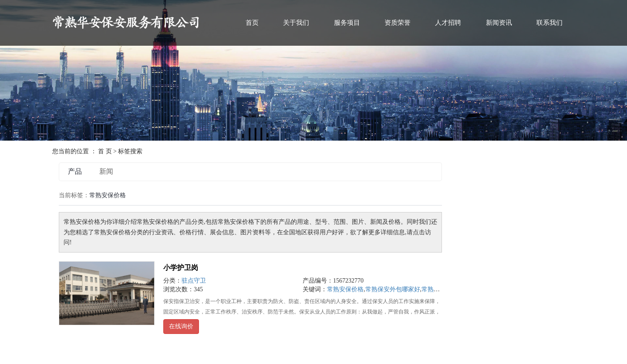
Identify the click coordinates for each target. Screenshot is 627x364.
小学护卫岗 (181, 268)
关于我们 (296, 23)
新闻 (106, 171)
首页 (252, 23)
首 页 (105, 151)
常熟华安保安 (440, 289)
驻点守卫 (194, 281)
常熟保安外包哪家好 (393, 289)
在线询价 (181, 326)
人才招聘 (448, 23)
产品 (75, 171)
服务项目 (347, 23)
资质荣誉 (398, 23)
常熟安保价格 (345, 289)
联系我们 (549, 23)
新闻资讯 (499, 23)
